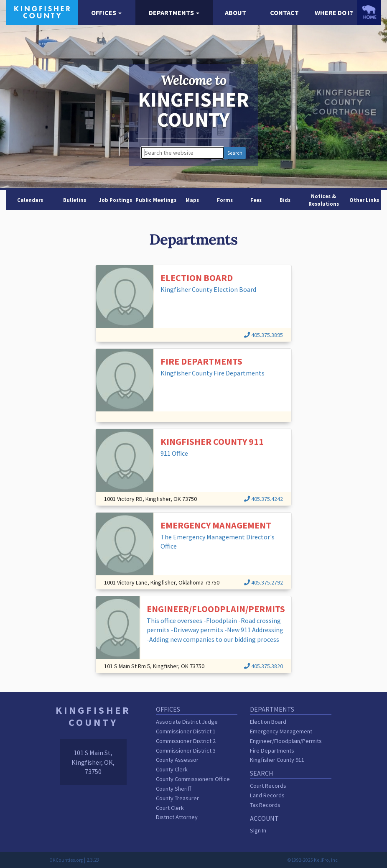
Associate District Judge (187, 722)
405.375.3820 (264, 666)
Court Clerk (170, 808)
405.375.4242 (264, 499)
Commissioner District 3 (186, 751)
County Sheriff (173, 789)
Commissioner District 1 (186, 731)
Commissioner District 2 (186, 741)
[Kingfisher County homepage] (42, 12)
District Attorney (177, 817)
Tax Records (265, 805)
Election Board (268, 722)
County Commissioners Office (193, 779)
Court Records (268, 786)
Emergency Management (281, 731)
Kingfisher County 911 (277, 760)
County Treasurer (177, 798)
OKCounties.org (66, 860)
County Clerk (172, 769)
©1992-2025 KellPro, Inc (312, 860)
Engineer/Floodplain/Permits (286, 741)
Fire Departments (272, 751)
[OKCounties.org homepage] (369, 12)
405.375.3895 (264, 335)
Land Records (267, 795)
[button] (107, 13)
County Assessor (177, 760)
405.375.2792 (264, 582)
